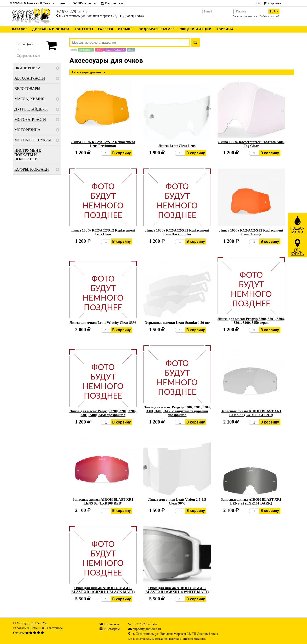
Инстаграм (112, 629)
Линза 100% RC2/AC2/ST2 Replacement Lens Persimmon (103, 144)
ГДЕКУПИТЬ (297, 247)
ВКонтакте (112, 624)
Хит (99, 50)
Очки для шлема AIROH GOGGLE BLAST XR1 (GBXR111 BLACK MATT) (103, 590)
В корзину (121, 153)
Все (131, 50)
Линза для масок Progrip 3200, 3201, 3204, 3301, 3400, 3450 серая (251, 321)
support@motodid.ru (147, 629)
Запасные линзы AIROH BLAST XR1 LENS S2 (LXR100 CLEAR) (251, 413)
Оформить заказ (28, 56)
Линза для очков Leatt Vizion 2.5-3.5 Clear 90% (177, 501)
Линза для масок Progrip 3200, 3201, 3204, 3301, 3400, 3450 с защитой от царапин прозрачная (177, 411)
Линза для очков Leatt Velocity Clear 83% (103, 323)
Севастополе (54, 628)
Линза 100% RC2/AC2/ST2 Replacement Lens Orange (251, 232)
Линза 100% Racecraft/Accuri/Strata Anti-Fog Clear (251, 144)
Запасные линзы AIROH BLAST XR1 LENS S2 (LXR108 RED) (103, 501)
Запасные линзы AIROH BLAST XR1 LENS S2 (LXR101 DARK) (251, 501)
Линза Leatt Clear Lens (177, 146)
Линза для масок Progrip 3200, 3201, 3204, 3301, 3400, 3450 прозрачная (103, 413)
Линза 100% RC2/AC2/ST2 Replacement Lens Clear (103, 232)
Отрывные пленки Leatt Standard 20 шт (177, 323)
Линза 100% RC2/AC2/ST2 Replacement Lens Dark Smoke (177, 232)
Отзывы (19, 633)
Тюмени (35, 628)
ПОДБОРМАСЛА (298, 225)
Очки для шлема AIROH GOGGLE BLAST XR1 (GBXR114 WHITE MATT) (177, 590)
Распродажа (115, 50)
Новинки (86, 50)
